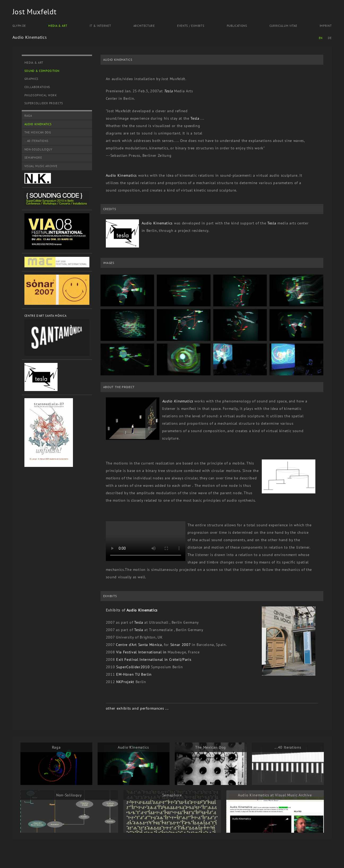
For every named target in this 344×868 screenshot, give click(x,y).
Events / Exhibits (191, 26)
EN (321, 38)
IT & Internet (100, 26)
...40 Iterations (36, 141)
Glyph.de (19, 26)
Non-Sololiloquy (38, 149)
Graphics (31, 79)
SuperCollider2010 (133, 667)
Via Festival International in (141, 652)
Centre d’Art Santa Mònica (139, 645)
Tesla (168, 91)
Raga (28, 116)
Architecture (144, 26)
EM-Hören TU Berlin (134, 674)
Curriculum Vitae (283, 26)
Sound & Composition (42, 71)
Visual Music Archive (41, 166)
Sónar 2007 (180, 645)
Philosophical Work (41, 95)
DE (330, 38)
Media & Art (58, 26)
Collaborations (37, 87)
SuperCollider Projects (44, 103)
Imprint (326, 26)
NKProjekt (125, 682)
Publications (237, 26)
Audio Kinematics (38, 124)
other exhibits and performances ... (137, 708)
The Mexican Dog (38, 132)
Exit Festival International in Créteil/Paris (154, 659)
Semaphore (33, 158)
